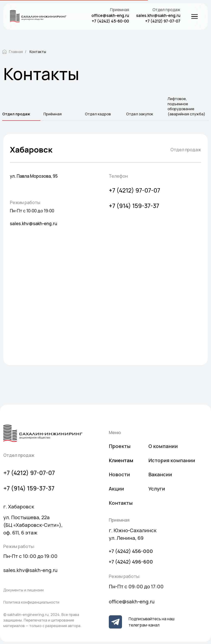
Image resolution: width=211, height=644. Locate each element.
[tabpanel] (105, 256)
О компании (163, 446)
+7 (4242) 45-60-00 (110, 21)
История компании (172, 460)
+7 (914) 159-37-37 (134, 206)
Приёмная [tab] (53, 114)
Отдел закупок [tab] (140, 114)
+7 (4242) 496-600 (131, 562)
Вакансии (160, 474)
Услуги (157, 489)
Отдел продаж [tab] (16, 114)
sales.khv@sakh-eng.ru (158, 15)
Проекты (120, 446)
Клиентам (121, 460)
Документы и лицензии (23, 590)
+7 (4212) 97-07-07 (163, 21)
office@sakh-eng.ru (110, 15)
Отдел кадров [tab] (98, 114)
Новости (119, 474)
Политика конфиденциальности (31, 602)
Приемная (120, 10)
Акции (116, 489)
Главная (13, 52)
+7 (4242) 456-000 (131, 551)
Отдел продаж (166, 10)
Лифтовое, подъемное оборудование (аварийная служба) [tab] (186, 106)
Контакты (38, 52)
